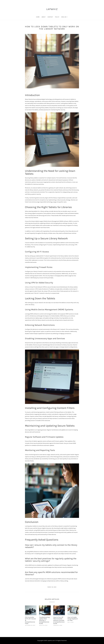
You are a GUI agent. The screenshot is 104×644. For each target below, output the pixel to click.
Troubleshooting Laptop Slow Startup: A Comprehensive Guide (44, 620)
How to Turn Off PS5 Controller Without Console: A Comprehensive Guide (59, 620)
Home (38, 17)
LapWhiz (52, 9)
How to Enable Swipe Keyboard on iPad (73, 619)
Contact (50, 17)
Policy (57, 17)
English (64, 17)
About (44, 17)
